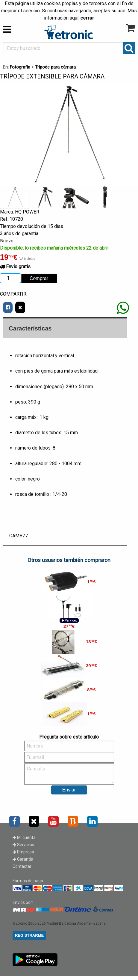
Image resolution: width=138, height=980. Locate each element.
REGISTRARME (29, 935)
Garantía (23, 859)
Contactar (22, 866)
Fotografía (20, 67)
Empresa (23, 852)
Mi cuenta (24, 837)
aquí (74, 18)
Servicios (23, 845)
